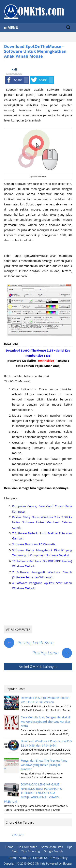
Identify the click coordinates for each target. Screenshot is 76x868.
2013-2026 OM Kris (33, 863)
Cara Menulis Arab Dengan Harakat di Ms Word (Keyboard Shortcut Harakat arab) (46, 722)
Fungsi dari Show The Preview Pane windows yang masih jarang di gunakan (44, 765)
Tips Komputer (27, 847)
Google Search (53, 851)
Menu (13, 28)
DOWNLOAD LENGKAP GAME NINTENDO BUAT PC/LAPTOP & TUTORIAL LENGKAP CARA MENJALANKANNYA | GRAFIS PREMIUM (33, 793)
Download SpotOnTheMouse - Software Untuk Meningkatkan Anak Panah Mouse (35, 51)
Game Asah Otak (52, 847)
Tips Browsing (31, 851)
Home (10, 847)
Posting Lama (52, 653)
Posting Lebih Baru (29, 642)
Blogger (67, 863)
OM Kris (36, 667)
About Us (25, 858)
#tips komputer (18, 629)
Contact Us (40, 858)
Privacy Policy (58, 858)
